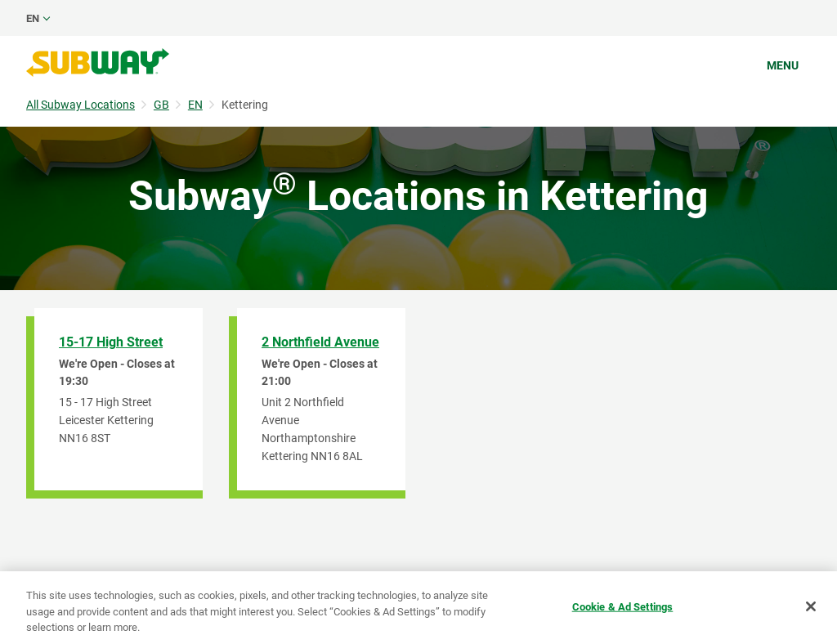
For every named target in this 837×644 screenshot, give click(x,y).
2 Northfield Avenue (320, 342)
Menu (783, 65)
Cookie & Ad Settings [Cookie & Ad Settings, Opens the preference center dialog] (623, 606)
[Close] (811, 606)
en (33, 18)
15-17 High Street (111, 342)
